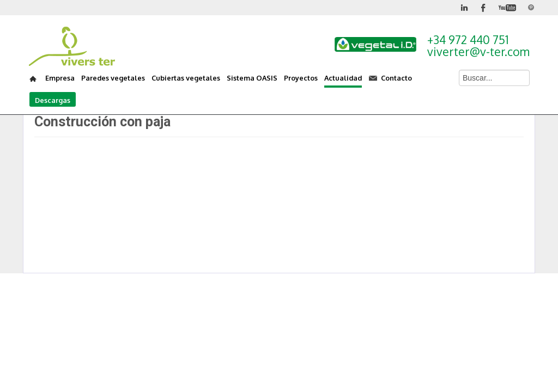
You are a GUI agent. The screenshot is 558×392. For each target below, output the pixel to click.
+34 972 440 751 (468, 39)
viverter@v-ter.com (478, 51)
